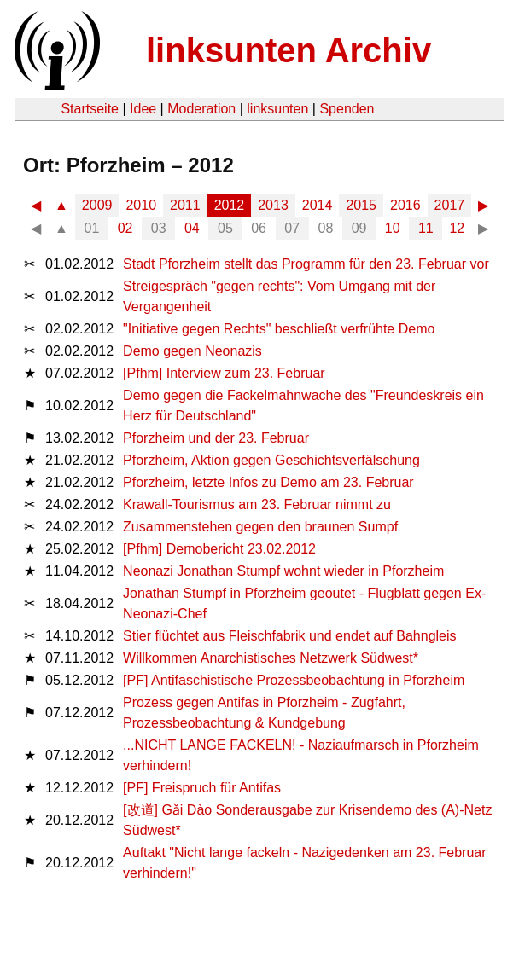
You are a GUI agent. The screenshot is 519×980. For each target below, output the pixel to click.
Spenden (347, 109)
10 (393, 228)
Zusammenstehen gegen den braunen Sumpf (260, 527)
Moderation (201, 109)
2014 (318, 205)
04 (192, 228)
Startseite (90, 109)
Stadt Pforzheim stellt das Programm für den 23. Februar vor (306, 264)
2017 (450, 205)
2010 (141, 205)
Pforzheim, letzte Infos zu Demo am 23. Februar (268, 482)
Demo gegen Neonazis (192, 351)
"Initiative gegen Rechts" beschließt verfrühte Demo (279, 329)
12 (457, 228)
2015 (361, 205)
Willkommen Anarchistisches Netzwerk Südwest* (271, 658)
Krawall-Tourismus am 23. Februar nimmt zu (257, 504)
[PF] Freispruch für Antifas (202, 788)
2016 (405, 205)
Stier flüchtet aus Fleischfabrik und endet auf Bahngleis (289, 636)
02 (125, 228)
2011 (185, 205)
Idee (143, 109)
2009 (97, 205)
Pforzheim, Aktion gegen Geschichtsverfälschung (271, 460)
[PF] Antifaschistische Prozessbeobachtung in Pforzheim (294, 680)
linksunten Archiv (289, 50)
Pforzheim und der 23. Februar (216, 438)
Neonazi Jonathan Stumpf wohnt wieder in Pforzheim (283, 571)
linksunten (277, 109)
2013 (273, 205)
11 (426, 228)
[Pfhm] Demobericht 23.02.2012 (219, 549)
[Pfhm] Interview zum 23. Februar (224, 373)
